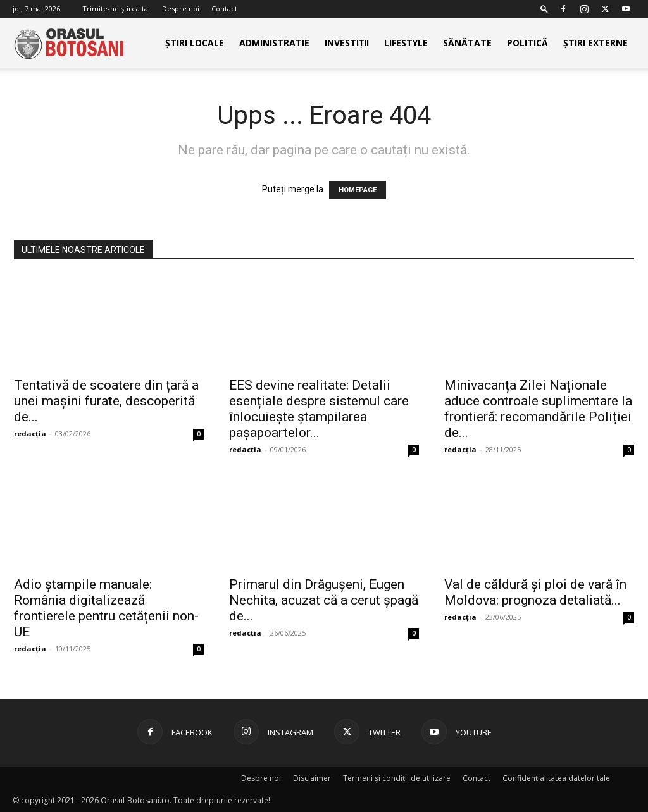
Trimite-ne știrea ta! (116, 9)
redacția (30, 434)
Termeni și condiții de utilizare (397, 778)
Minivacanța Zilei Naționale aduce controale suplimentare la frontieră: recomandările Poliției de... (538, 409)
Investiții (347, 43)
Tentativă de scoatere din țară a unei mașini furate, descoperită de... (106, 401)
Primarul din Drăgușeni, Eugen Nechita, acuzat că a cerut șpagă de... (324, 600)
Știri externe (595, 43)
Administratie (274, 43)
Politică (527, 43)
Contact (224, 9)
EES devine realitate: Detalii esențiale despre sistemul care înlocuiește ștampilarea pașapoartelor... (319, 409)
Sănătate (467, 43)
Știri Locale (195, 43)
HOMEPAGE (358, 190)
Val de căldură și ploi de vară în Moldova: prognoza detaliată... (535, 592)
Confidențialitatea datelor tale (556, 778)
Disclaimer (312, 778)
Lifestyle (406, 43)
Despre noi (181, 9)
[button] (544, 9)
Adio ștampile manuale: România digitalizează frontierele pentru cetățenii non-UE (106, 608)
